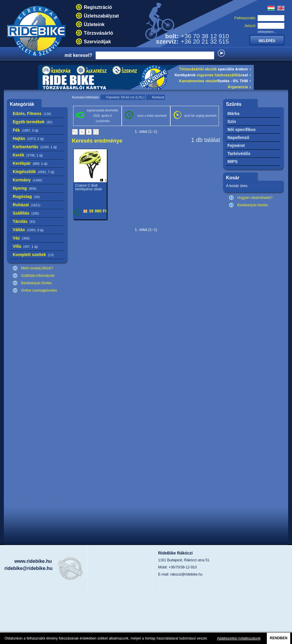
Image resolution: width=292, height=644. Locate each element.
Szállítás (26, 213)
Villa (25, 246)
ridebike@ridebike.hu (28, 568)
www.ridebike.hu (33, 561)
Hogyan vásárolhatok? (255, 198)
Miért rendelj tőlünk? (37, 268)
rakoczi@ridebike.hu (186, 574)
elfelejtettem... (267, 32)
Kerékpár (30, 163)
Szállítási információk (38, 276)
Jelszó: (250, 26)
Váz (21, 238)
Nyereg (25, 188)
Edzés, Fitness (32, 114)
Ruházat (27, 205)
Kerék (28, 155)
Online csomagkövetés (39, 290)
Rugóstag (26, 196)
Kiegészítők (33, 172)
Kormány (27, 180)
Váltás (28, 230)
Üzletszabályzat (101, 16)
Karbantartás (35, 147)
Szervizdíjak (97, 42)
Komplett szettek (33, 255)
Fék (26, 130)
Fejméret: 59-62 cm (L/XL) (125, 97)
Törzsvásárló (98, 33)
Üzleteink (94, 24)
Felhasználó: (245, 18)
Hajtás (28, 138)
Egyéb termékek (33, 122)
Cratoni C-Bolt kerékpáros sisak (89, 187)
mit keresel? (78, 55)
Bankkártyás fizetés (36, 283)
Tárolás (24, 221)
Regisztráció (98, 7)
